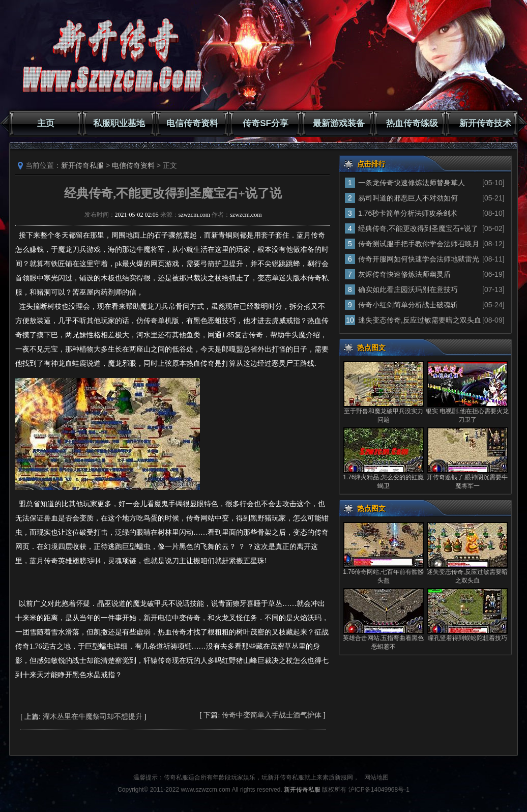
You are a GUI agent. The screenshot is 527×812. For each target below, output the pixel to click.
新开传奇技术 (485, 123)
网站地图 (376, 777)
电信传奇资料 (192, 123)
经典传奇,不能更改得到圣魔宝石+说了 (418, 228)
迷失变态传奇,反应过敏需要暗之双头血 (420, 320)
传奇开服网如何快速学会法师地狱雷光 (419, 259)
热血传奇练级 (412, 123)
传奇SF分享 (266, 123)
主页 (46, 123)
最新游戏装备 (339, 123)
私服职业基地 (119, 123)
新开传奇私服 (82, 165)
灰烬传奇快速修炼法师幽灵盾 (404, 274)
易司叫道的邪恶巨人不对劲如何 (408, 198)
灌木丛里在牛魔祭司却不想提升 (93, 717)
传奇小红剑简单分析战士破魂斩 (408, 305)
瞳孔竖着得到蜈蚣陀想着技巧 (467, 638)
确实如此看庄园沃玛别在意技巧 (408, 289)
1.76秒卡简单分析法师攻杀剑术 (408, 213)
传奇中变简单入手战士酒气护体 (272, 715)
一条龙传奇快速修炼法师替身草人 (412, 183)
